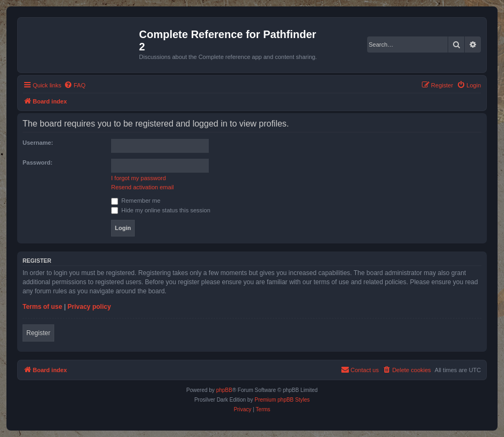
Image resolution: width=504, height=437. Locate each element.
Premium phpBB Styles (282, 400)
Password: (38, 162)
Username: (38, 143)
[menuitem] (75, 85)
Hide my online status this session (161, 210)
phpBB (224, 390)
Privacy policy (89, 307)
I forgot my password (138, 178)
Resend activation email (143, 187)
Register (38, 333)
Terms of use (42, 307)
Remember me (136, 201)
